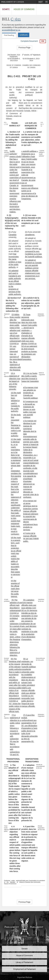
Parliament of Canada (13, 2)
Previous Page (24, 48)
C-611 (16, 19)
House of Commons (24, 9)
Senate (6, 9)
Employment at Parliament (25, 969)
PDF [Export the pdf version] (43, 41)
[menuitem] (41, 2)
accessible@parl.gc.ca (11, 30)
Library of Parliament (24, 962)
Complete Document (29, 41)
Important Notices (25, 977)
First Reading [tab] (9, 35)
